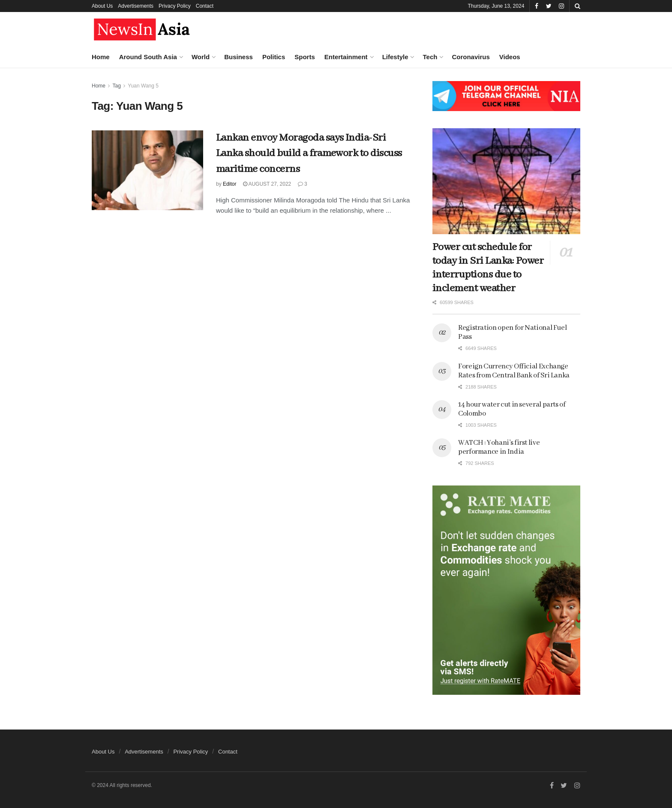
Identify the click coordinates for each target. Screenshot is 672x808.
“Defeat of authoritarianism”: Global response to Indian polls (91, 494)
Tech (430, 57)
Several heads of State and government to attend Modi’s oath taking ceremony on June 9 (91, 591)
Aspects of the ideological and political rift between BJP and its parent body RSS (89, 116)
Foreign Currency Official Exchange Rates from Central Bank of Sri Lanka (514, 371)
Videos (510, 57)
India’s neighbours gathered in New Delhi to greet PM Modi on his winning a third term (90, 330)
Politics (274, 57)
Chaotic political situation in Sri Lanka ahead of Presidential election (90, 643)
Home (101, 57)
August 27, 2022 (267, 184)
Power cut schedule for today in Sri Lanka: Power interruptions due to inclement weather (488, 268)
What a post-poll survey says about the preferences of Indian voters (91, 168)
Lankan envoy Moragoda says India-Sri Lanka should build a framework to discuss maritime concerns (309, 154)
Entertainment (346, 57)
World (201, 57)
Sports (305, 57)
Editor (229, 184)
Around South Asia (148, 57)
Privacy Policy (175, 6)
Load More (72, 690)
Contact (205, 6)
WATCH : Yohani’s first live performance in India (499, 447)
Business (238, 57)
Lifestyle (395, 57)
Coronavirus (471, 57)
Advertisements (136, 6)
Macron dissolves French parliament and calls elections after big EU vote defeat (89, 382)
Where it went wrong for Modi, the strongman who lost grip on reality (90, 278)
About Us (102, 6)
